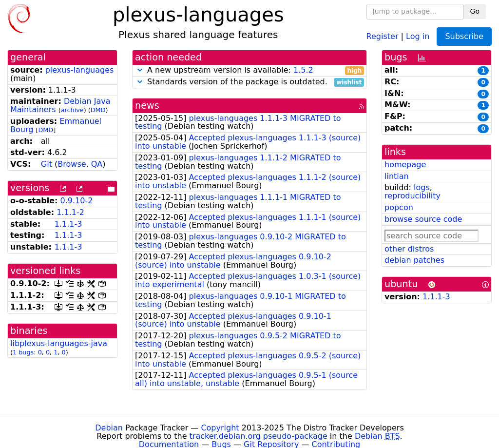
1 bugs (23, 352)
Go (475, 11)
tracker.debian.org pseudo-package (259, 436)
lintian (397, 176)
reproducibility (413, 196)
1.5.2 (303, 70)
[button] (140, 70)
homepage (405, 165)
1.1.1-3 (68, 224)
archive (72, 110)
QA (97, 164)
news (147, 106)
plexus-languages (80, 70)
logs (422, 187)
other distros (409, 249)
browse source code (423, 219)
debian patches (414, 260)
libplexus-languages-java (59, 343)
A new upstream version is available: (249, 70)
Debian (109, 428)
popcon (399, 207)
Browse (72, 164)
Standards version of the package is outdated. (249, 82)
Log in (418, 36)
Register (383, 36)
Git (47, 164)
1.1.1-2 (70, 212)
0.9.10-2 (77, 201)
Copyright (220, 428)
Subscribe (464, 36)
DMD (98, 110)
